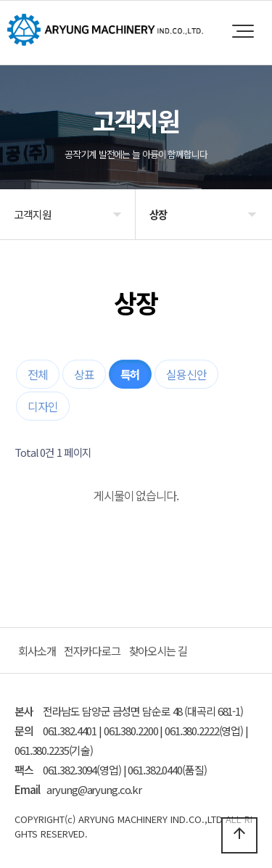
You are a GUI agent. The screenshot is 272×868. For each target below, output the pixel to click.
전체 (38, 374)
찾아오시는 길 (158, 650)
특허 (131, 374)
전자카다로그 (92, 650)
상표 (84, 374)
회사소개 (37, 650)
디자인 (43, 406)
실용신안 (186, 374)
